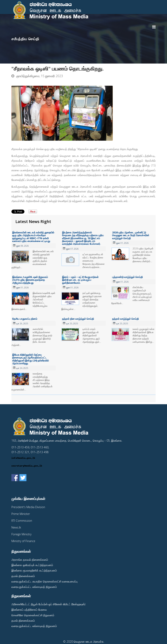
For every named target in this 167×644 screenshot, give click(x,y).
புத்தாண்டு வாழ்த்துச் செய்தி (127, 277)
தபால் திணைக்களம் (23, 576)
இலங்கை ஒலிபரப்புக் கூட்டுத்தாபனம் (32, 565)
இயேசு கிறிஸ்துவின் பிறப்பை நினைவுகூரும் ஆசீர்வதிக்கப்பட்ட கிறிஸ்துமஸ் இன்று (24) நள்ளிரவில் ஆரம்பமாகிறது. (31, 359)
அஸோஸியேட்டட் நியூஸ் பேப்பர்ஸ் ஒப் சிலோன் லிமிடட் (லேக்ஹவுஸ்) (48, 604)
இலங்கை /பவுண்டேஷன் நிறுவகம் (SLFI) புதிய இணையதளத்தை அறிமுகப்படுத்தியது (30, 280)
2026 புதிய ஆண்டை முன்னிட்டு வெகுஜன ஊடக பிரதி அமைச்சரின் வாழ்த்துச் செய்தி (131, 235)
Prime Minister (21, 514)
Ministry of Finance (23, 541)
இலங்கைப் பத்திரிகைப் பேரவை (29, 610)
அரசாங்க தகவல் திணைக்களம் (30, 560)
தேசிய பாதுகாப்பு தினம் (25, 319)
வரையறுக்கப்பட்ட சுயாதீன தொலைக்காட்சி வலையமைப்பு (44, 581)
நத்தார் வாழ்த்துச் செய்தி (125, 319)
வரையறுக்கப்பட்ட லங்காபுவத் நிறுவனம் (34, 587)
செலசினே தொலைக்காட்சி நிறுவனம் (33, 615)
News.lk (16, 527)
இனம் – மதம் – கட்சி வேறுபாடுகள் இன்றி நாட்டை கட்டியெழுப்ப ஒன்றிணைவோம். (80, 280)
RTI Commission (22, 521)
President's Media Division (28, 507)
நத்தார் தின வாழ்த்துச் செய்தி (78, 319)
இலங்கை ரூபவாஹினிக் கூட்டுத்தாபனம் (34, 570)
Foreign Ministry (21, 534)
